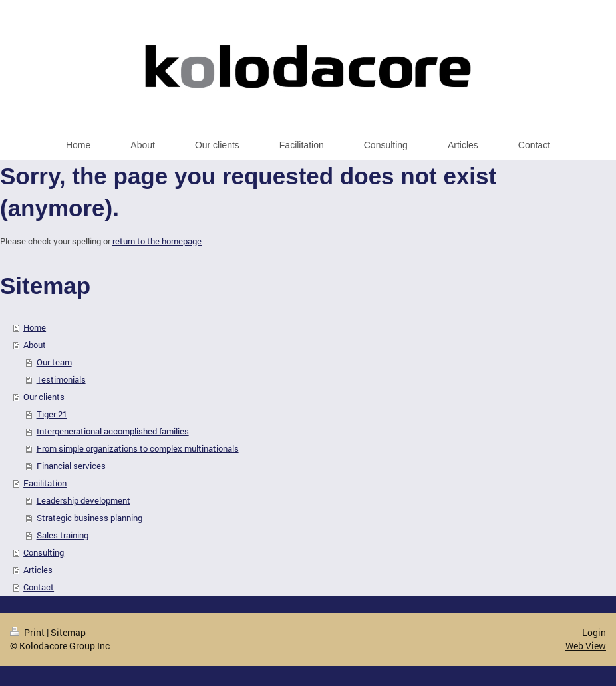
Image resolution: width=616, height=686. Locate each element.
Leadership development (83, 500)
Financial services (71, 466)
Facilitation (45, 483)
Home (35, 327)
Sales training (63, 535)
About (35, 345)
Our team (54, 362)
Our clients (44, 397)
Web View (586, 646)
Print (28, 632)
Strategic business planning (89, 518)
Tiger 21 (52, 414)
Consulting (44, 552)
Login (594, 632)
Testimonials (61, 379)
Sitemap (68, 632)
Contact (39, 587)
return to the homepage (157, 241)
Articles (38, 570)
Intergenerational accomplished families (113, 431)
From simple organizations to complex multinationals (138, 448)
